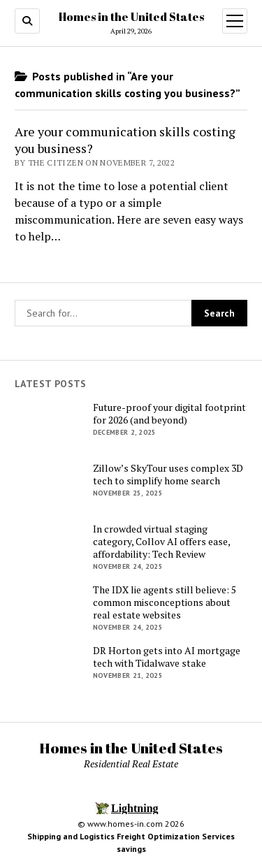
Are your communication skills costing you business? (125, 140)
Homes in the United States (131, 17)
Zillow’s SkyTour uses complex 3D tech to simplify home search (168, 475)
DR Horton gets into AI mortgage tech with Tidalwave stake (167, 657)
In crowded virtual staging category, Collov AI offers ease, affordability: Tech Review (161, 542)
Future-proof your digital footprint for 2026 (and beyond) (169, 414)
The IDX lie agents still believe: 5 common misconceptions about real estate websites (165, 602)
